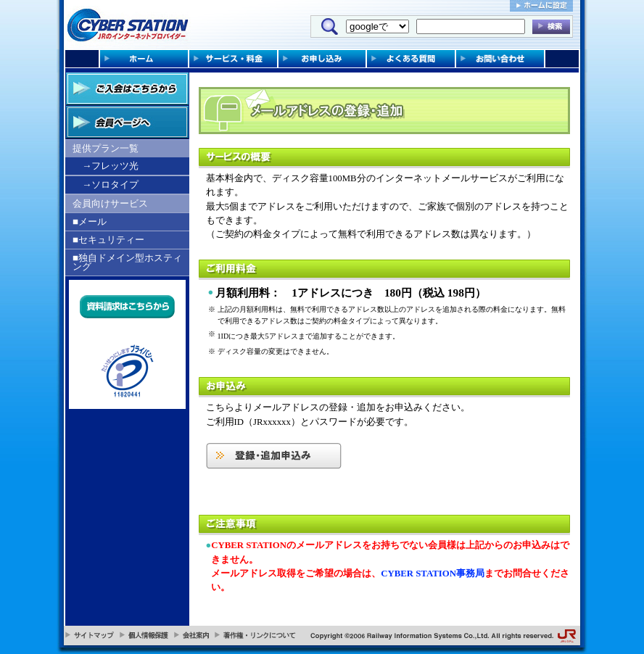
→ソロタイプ (110, 185)
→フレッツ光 (110, 166)
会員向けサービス (110, 203)
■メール (90, 222)
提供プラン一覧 (106, 148)
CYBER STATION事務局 (433, 574)
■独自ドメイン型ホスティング (127, 262)
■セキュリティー (108, 240)
